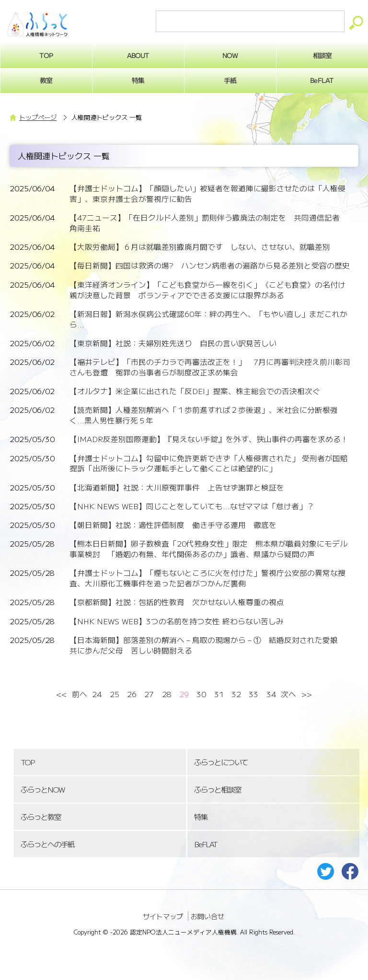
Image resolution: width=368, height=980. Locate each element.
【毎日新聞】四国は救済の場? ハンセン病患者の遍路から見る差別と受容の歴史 (210, 265)
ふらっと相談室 (218, 789)
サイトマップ (163, 916)
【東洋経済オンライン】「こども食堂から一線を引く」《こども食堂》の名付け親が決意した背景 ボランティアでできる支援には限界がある (207, 290)
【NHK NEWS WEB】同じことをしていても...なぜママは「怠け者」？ (192, 506)
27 (149, 694)
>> (306, 694)
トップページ (38, 117)
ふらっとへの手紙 (47, 844)
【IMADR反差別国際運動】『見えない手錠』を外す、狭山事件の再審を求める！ (209, 439)
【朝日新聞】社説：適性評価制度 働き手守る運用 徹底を (173, 525)
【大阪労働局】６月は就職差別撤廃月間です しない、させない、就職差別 (200, 247)
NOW (230, 55)
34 (271, 694)
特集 (138, 80)
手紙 (230, 80)
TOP (27, 762)
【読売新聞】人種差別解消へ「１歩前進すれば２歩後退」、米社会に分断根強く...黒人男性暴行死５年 (204, 415)
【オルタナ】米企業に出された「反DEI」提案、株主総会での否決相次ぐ (195, 391)
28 (167, 694)
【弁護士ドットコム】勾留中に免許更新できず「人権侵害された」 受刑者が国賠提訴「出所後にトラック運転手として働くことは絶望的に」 (209, 463)
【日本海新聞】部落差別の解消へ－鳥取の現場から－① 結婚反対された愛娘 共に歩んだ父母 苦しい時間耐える (207, 645)
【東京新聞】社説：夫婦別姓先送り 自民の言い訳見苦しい (173, 343)
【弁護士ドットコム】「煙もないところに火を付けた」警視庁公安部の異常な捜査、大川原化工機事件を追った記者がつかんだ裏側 (207, 578)
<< (62, 694)
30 (201, 694)
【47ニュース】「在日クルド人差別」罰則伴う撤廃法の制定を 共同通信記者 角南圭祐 (208, 223)
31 (219, 694)
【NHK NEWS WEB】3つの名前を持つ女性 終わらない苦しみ (177, 621)
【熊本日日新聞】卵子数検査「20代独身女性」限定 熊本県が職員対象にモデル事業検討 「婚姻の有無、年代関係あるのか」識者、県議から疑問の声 (208, 549)
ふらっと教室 (41, 817)
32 (236, 694)
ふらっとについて (221, 762)
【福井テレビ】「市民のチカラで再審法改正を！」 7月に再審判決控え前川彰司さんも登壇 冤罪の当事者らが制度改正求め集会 (210, 367)
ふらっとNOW (42, 789)
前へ (80, 694)
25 (115, 694)
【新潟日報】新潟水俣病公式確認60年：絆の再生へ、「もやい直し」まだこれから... (208, 319)
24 (97, 694)
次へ (288, 694)
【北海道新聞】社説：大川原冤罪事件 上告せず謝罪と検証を (177, 487)
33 (253, 694)
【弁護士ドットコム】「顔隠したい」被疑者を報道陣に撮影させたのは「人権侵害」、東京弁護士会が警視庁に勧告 (207, 193)
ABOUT (138, 55)
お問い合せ (207, 916)
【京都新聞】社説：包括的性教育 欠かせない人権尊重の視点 (177, 602)
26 (132, 694)
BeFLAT (206, 844)
